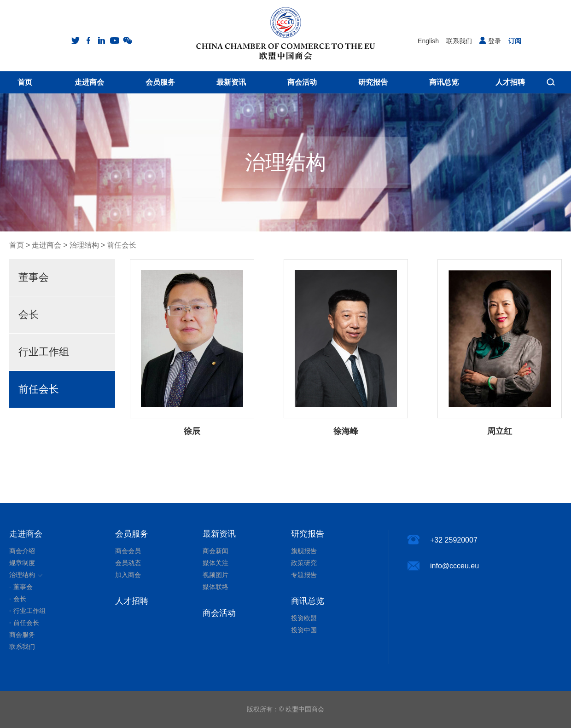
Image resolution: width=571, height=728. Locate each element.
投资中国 (304, 630)
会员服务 (132, 534)
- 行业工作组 (27, 611)
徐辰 (192, 431)
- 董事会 (21, 587)
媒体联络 (216, 587)
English (428, 41)
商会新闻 (216, 551)
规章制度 (22, 563)
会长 (29, 315)
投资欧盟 (304, 618)
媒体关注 (216, 563)
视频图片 (216, 575)
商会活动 (219, 613)
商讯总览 (308, 601)
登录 (490, 41)
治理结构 (84, 245)
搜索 (551, 82)
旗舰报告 (304, 551)
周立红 (500, 431)
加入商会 (128, 575)
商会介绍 (22, 551)
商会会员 (128, 551)
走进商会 (47, 245)
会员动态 (128, 563)
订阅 (515, 41)
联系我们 (459, 41)
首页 (17, 245)
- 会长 (18, 599)
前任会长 (122, 245)
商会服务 (22, 635)
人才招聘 (132, 601)
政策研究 (304, 563)
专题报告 (304, 575)
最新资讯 (219, 534)
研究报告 (308, 534)
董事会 (34, 277)
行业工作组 (44, 352)
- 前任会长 (24, 623)
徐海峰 (346, 431)
